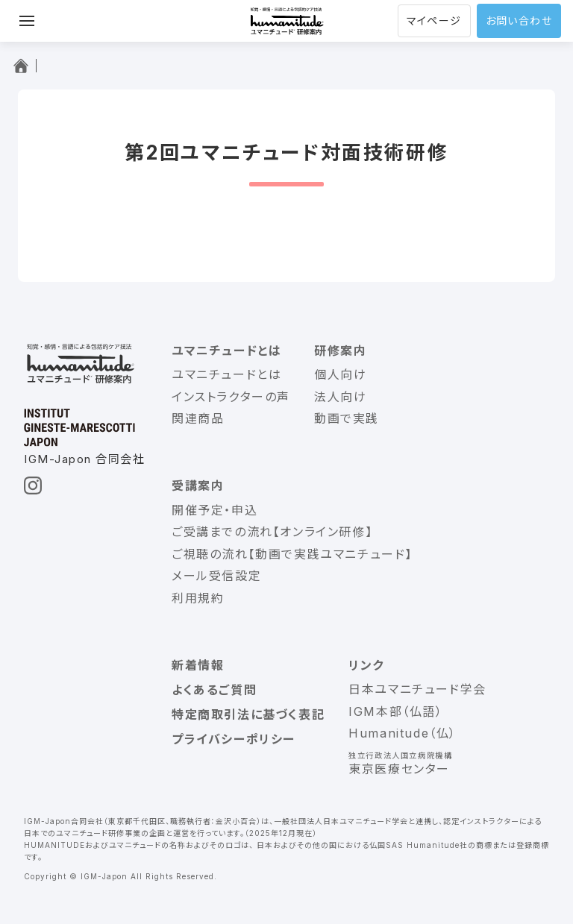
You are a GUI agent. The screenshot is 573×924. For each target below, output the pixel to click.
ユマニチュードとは (226, 351)
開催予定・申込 (215, 510)
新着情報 (198, 665)
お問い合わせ (519, 21)
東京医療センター (399, 769)
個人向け (340, 374)
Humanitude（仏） (403, 733)
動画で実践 (347, 418)
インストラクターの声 (231, 397)
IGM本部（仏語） (395, 711)
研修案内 (340, 351)
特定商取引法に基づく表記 (248, 714)
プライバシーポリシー (234, 739)
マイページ (434, 21)
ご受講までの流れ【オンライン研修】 (272, 532)
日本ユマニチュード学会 (417, 689)
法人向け (340, 397)
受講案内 (198, 485)
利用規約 (198, 598)
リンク (366, 665)
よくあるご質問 (214, 690)
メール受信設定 (216, 576)
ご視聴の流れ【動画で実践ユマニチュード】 (292, 554)
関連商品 (198, 418)
